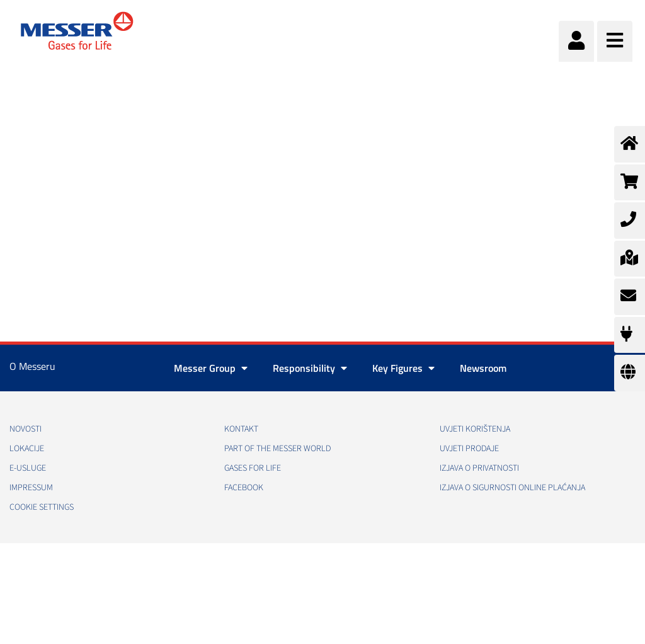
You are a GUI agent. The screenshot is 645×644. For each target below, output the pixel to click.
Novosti (26, 429)
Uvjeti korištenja (475, 429)
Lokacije (27, 449)
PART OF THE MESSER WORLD (277, 449)
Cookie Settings (42, 507)
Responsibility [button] (310, 368)
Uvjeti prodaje (469, 449)
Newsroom (483, 368)
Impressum (31, 488)
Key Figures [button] (403, 368)
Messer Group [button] (211, 368)
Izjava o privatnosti (479, 468)
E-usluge (28, 468)
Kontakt (241, 429)
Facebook (244, 488)
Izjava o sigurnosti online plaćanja (512, 488)
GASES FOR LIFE (253, 468)
